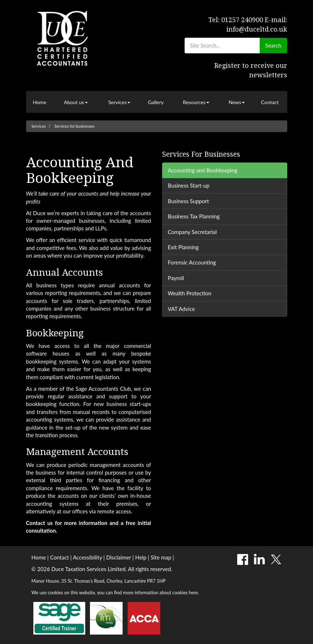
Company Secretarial (192, 232)
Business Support (189, 201)
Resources (196, 102)
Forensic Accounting (192, 262)
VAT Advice (182, 309)
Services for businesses (75, 126)
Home (39, 102)
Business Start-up (189, 185)
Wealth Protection (190, 293)
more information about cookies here (160, 592)
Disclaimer (119, 557)
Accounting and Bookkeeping (203, 170)
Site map (161, 557)
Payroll (176, 278)
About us (76, 102)
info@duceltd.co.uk (257, 29)
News (237, 102)
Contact (270, 102)
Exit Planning (183, 247)
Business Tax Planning (194, 216)
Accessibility (87, 557)
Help (141, 557)
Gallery (156, 102)
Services (119, 102)
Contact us (40, 523)
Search (273, 45)
